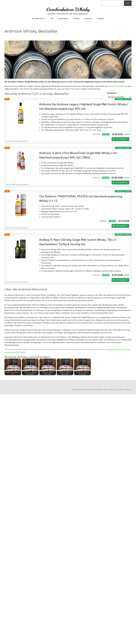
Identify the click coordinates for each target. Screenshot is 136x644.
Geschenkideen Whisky (68, 9)
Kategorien (112, 93)
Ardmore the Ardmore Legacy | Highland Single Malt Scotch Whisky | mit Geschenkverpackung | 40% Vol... (84, 106)
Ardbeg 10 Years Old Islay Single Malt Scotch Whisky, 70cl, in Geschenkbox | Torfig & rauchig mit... (78, 242)
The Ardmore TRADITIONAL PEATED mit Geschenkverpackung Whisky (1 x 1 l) (81, 199)
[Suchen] (128, 3)
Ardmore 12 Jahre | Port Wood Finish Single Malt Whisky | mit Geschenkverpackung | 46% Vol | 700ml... (78, 155)
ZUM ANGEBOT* (122, 139)
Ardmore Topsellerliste (118, 86)
